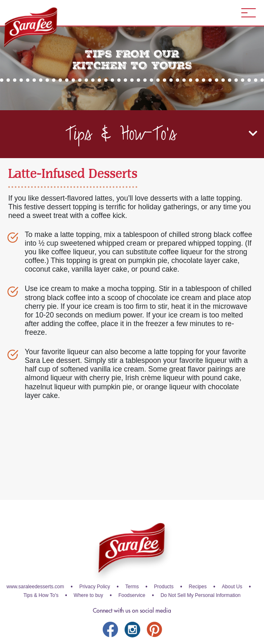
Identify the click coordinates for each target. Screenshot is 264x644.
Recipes (198, 587)
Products (164, 587)
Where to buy (88, 595)
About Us (232, 587)
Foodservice (132, 595)
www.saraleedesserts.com (35, 587)
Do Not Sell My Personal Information (200, 595)
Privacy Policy (95, 587)
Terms (132, 587)
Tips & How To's (41, 595)
